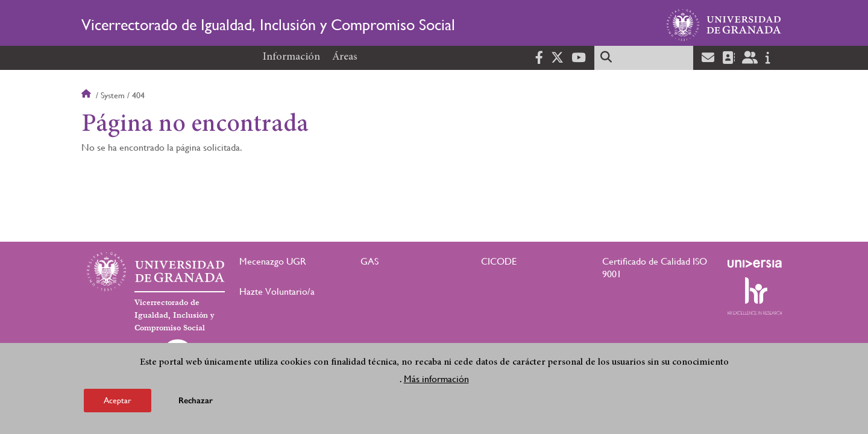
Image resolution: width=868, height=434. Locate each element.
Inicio (87, 95)
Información (291, 57)
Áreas (345, 57)
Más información (436, 381)
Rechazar (196, 403)
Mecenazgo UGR (273, 261)
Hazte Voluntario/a (277, 291)
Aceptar (118, 403)
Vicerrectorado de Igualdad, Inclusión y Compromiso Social (268, 25)
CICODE (499, 261)
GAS (370, 261)
